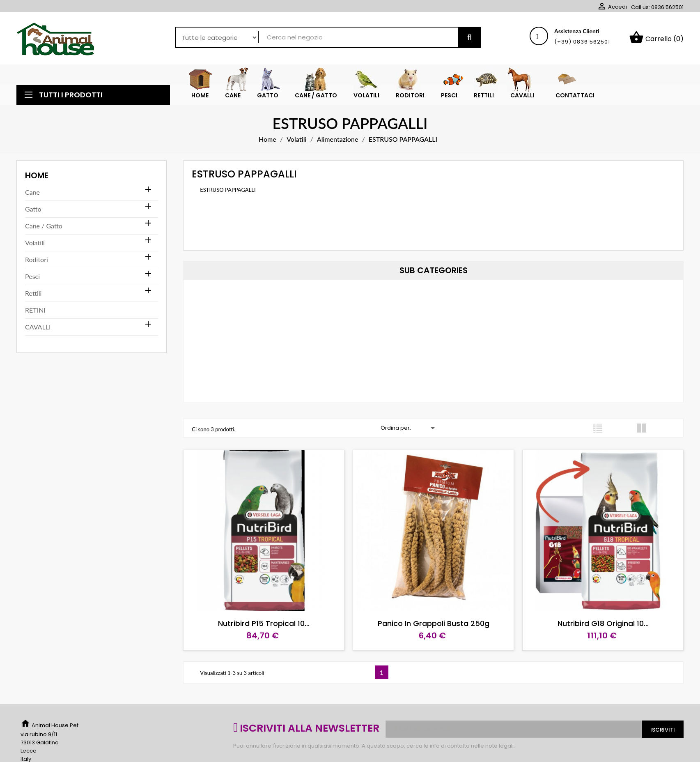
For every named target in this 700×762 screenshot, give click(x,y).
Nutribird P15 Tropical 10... (264, 623)
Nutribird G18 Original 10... (603, 623)
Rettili (33, 293)
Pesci (32, 276)
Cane (32, 192)
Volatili (35, 243)
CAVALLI (38, 327)
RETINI (35, 310)
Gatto (33, 209)
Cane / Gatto (44, 226)
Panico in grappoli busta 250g (434, 623)
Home (37, 175)
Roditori (37, 259)
